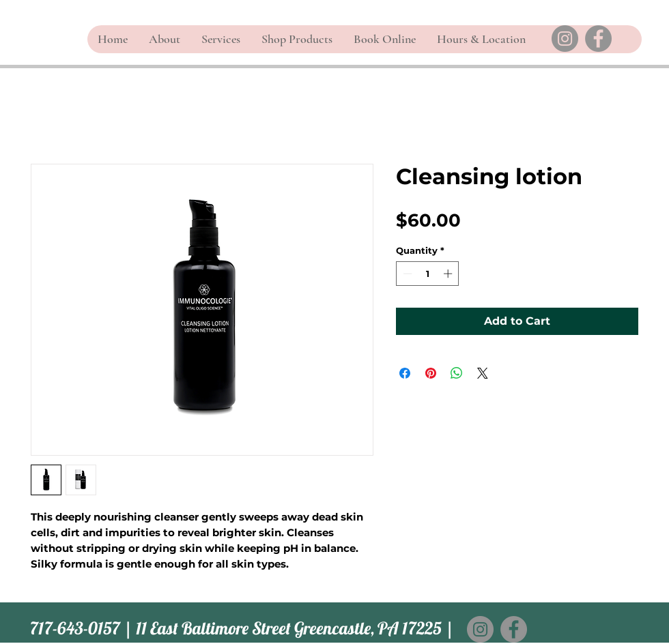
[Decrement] (406, 274)
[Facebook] (598, 39)
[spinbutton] (428, 274)
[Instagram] (565, 39)
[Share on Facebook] (405, 373)
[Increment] (449, 274)
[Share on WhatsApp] (457, 373)
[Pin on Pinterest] (431, 373)
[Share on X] (483, 373)
